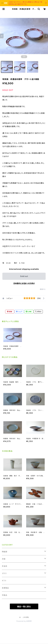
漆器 (4, 559)
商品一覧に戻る (24, 607)
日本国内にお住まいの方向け (24, 283)
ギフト (4, 581)
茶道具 (5, 566)
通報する (43, 289)
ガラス (4, 573)
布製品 (5, 595)
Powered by (24, 621)
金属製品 (5, 588)
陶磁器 (5, 552)
